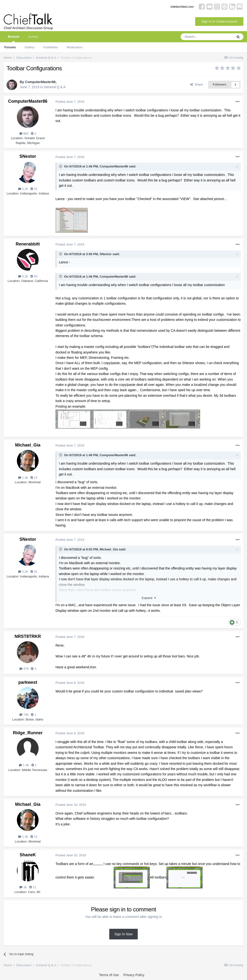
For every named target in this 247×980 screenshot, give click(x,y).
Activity (33, 37)
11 (33, 887)
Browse (14, 39)
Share (196, 84)
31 (34, 189)
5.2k (23, 276)
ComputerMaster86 (40, 82)
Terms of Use (109, 975)
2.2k (23, 189)
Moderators (75, 47)
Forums (10, 47)
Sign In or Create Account (219, 21)
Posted (70, 102)
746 (24, 715)
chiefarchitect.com (182, 7)
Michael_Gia (28, 445)
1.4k (23, 478)
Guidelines (51, 47)
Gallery (30, 47)
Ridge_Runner (28, 733)
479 (24, 669)
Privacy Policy (134, 975)
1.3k (24, 765)
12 (34, 478)
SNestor (28, 156)
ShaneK (28, 855)
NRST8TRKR (28, 636)
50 (34, 276)
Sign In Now (123, 934)
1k (23, 887)
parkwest (28, 682)
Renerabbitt (28, 244)
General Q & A (55, 87)
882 (24, 133)
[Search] (207, 37)
